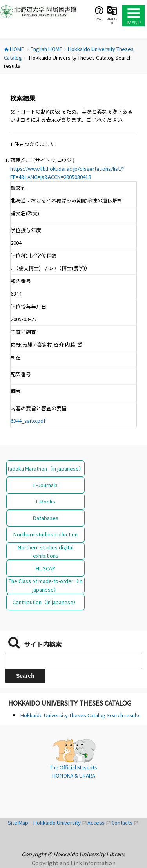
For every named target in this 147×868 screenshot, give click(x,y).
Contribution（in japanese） (45, 602)
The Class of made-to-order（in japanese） (45, 585)
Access (99, 822)
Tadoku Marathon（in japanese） (45, 468)
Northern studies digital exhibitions (45, 551)
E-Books (46, 501)
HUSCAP (45, 568)
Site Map (21, 822)
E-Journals (45, 485)
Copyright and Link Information (74, 863)
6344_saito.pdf (28, 421)
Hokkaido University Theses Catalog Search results (81, 715)
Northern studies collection (45, 534)
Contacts (125, 822)
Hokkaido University (60, 822)
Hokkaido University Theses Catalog (70, 703)
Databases (46, 518)
